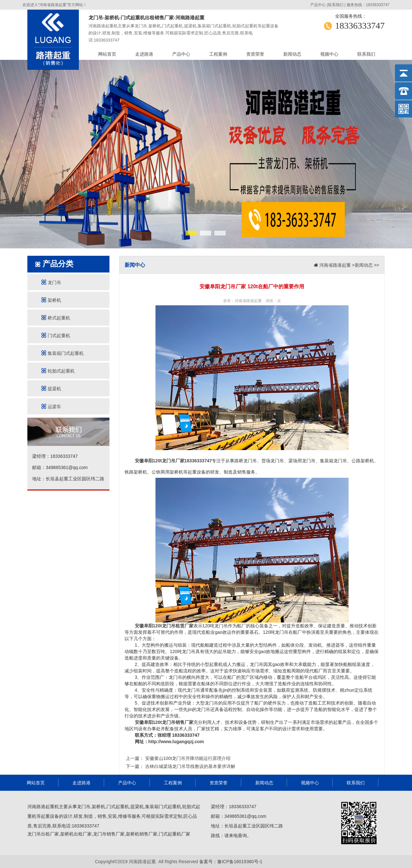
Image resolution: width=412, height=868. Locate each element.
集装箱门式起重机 (62, 353)
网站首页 (107, 54)
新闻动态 (292, 54)
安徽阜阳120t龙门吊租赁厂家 (164, 626)
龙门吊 (51, 282)
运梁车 (51, 406)
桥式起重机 (56, 318)
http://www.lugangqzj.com (176, 742)
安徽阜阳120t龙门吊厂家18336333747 (173, 461)
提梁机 (51, 388)
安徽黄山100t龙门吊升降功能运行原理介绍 (187, 758)
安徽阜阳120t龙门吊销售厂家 (164, 722)
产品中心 (318, 5)
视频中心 (329, 54)
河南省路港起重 (335, 265)
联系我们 (336, 5)
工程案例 (218, 54)
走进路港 (144, 54)
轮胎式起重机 (58, 371)
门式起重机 (56, 335)
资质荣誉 (255, 54)
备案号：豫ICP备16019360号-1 (231, 862)
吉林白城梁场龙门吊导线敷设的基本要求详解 (190, 766)
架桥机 (51, 300)
